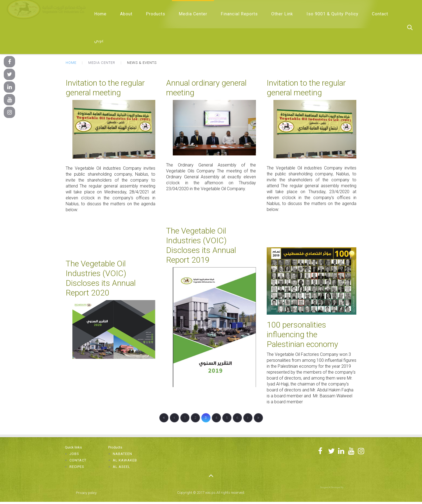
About (126, 14)
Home (100, 14)
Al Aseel (122, 467)
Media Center (193, 14)
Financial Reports (239, 14)
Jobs (74, 454)
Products (156, 14)
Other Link (282, 14)
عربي (99, 41)
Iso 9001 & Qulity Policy (333, 14)
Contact (380, 14)
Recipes (77, 467)
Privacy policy (86, 493)
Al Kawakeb (125, 460)
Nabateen (122, 454)
